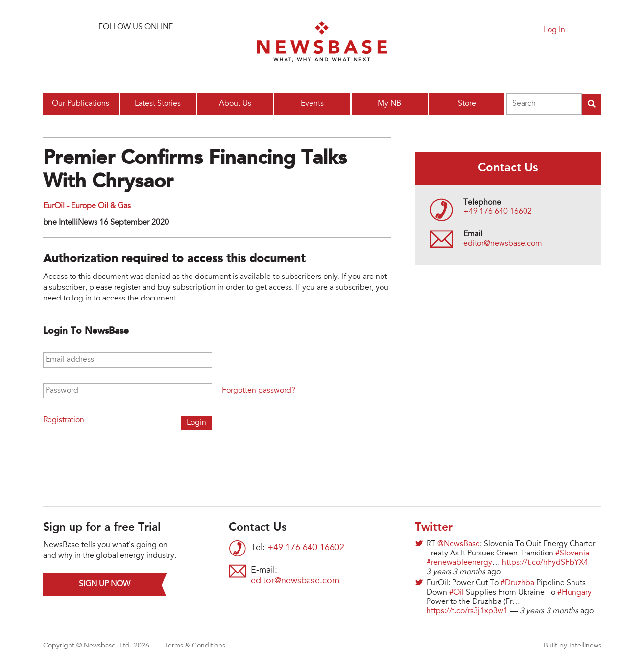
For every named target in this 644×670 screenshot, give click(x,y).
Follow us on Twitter (111, 51)
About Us (235, 104)
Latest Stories (158, 104)
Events (312, 104)
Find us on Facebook (161, 51)
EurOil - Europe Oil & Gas (87, 206)
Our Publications (81, 104)
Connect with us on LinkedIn (136, 51)
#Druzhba (517, 583)
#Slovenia (572, 554)
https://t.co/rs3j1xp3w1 (467, 611)
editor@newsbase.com (503, 244)
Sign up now (105, 584)
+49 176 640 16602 (498, 212)
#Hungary (574, 593)
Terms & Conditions (195, 646)
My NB (389, 104)
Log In (554, 30)
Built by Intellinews (572, 646)
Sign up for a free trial (473, 33)
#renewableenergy (459, 563)
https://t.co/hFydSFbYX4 (545, 563)
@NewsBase (459, 544)
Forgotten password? (259, 391)
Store (467, 104)
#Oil (456, 593)
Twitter (434, 528)
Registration (64, 420)
